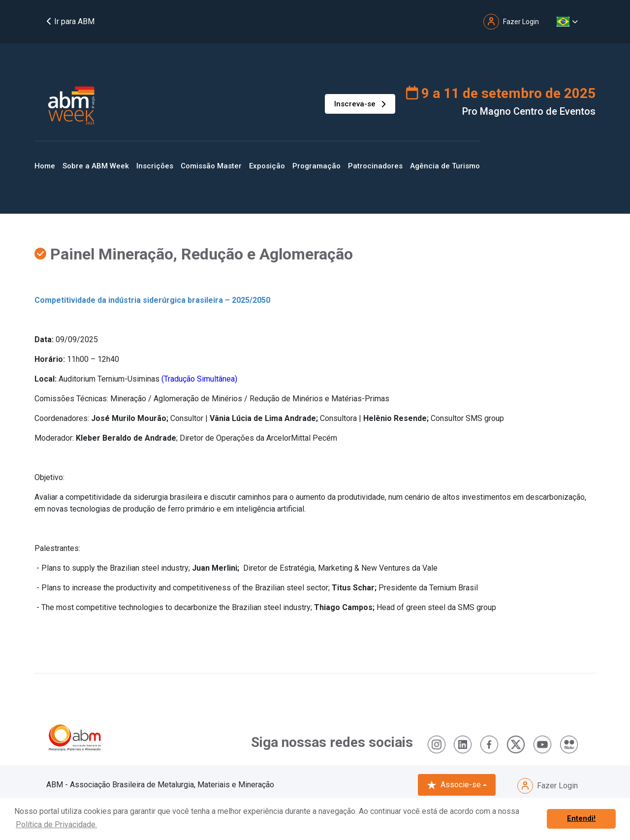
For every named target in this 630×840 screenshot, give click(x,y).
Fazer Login (548, 786)
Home (45, 166)
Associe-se (454, 785)
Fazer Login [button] (511, 22)
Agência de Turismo (445, 166)
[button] (567, 22)
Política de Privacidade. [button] (56, 824)
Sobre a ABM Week (96, 166)
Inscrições (155, 166)
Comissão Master (211, 166)
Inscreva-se (360, 104)
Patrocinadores (375, 166)
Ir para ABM (70, 21)
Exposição (267, 166)
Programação (316, 166)
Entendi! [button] (581, 819)
